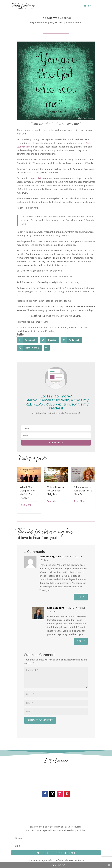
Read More (25, 505)
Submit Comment (40, 720)
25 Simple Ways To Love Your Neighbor (55, 491)
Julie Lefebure (40, 23)
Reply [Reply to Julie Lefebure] (81, 641)
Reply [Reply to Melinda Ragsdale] (81, 597)
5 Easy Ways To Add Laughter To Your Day (83, 491)
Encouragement (74, 23)
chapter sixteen (37, 178)
